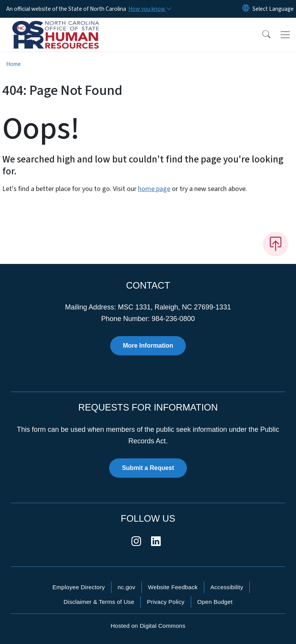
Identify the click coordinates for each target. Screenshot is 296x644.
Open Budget (215, 602)
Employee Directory (79, 587)
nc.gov (126, 587)
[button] (261, 35)
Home (13, 64)
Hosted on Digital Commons (148, 626)
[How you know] (150, 9)
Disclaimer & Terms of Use (99, 602)
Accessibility (227, 587)
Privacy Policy (166, 602)
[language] (273, 9)
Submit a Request (148, 468)
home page (154, 189)
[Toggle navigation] (285, 35)
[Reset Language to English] (246, 9)
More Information (148, 346)
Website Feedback (173, 587)
